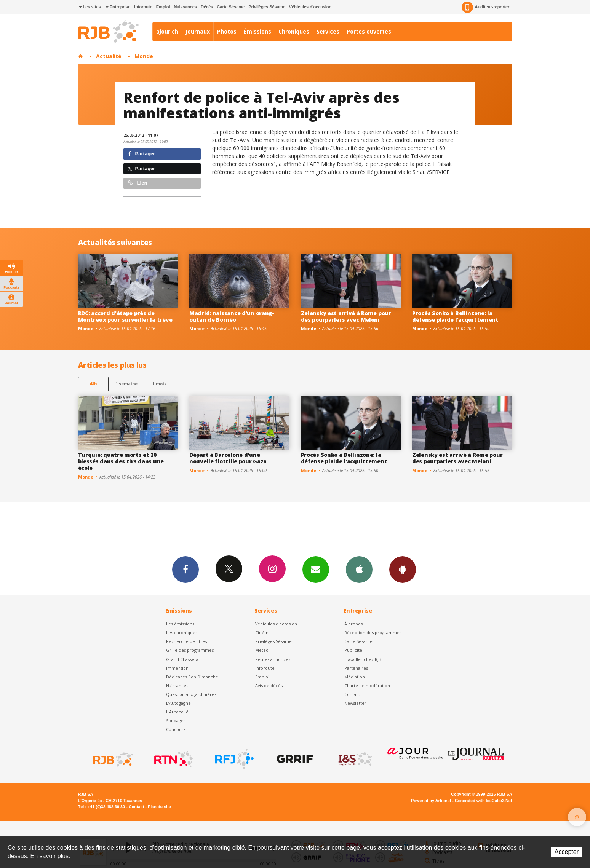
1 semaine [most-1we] (126, 384)
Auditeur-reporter (485, 7)
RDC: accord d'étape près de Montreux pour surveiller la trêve (125, 316)
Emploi (163, 7)
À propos (353, 624)
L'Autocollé (177, 712)
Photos (227, 31)
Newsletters (316, 569)
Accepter (567, 852)
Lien (138, 183)
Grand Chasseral (183, 659)
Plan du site (159, 807)
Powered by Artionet (431, 801)
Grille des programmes (190, 650)
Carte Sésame (231, 7)
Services (328, 31)
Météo (262, 650)
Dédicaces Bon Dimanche (192, 677)
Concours (176, 729)
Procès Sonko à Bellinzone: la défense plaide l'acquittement (455, 316)
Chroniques (294, 31)
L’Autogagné (178, 703)
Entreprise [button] (118, 7)
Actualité (109, 56)
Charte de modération (367, 685)
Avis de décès (269, 685)
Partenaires (356, 668)
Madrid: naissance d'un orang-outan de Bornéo (232, 316)
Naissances (185, 7)
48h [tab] (93, 384)
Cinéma (263, 633)
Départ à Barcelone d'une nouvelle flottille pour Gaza (228, 458)
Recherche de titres (186, 641)
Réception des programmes (373, 633)
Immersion (177, 668)
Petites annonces (273, 659)
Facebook (185, 569)
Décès (207, 7)
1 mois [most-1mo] (159, 384)
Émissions (257, 31)
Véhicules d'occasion (310, 7)
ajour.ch (167, 31)
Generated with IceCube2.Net (483, 801)
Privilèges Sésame (267, 7)
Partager (142, 154)
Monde (144, 56)
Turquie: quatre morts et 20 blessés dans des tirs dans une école (121, 461)
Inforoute (143, 7)
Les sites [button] (90, 7)
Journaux (198, 31)
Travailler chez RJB (363, 659)
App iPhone (359, 569)
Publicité (353, 650)
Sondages (176, 720)
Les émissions (180, 624)
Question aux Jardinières (191, 694)
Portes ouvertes (369, 31)
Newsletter (355, 703)
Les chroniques (182, 633)
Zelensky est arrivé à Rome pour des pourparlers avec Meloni (346, 316)
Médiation (355, 677)
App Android (403, 569)
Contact (352, 694)
